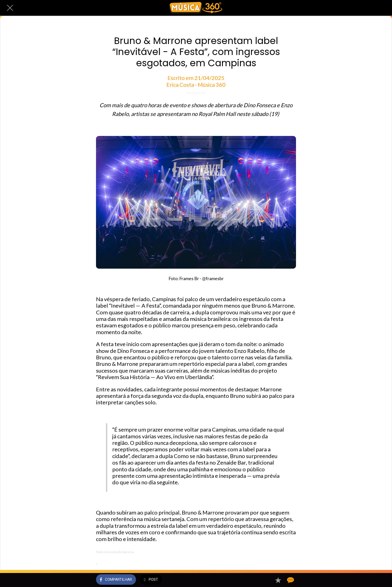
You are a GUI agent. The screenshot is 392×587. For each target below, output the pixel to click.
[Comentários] (290, 580)
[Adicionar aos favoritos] (278, 580)
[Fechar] (10, 8)
